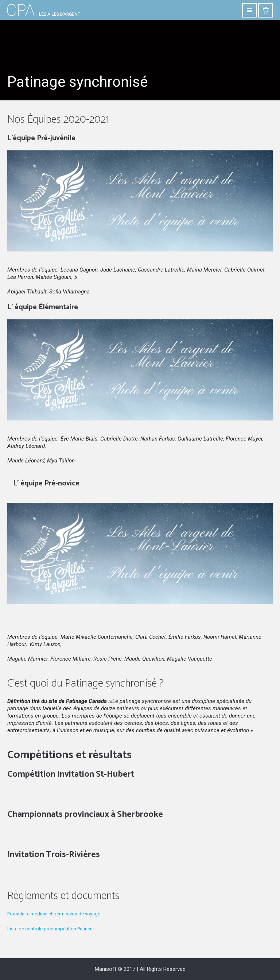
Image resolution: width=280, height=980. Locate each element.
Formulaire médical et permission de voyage (54, 914)
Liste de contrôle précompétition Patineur (51, 929)
